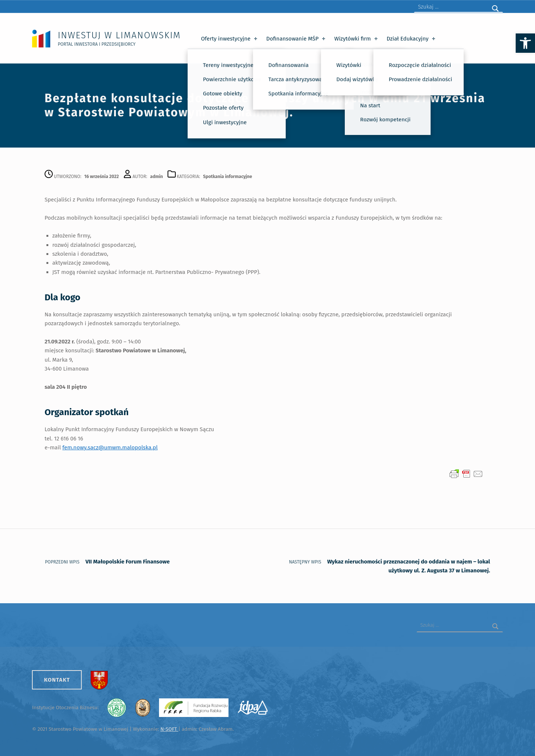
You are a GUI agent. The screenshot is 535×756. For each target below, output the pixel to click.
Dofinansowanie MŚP (297, 39)
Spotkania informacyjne (228, 177)
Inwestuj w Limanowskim (119, 35)
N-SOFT (169, 729)
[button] (525, 43)
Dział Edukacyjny (412, 39)
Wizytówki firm (357, 39)
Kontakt (57, 680)
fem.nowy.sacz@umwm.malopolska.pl (110, 448)
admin (157, 177)
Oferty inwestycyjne (230, 39)
